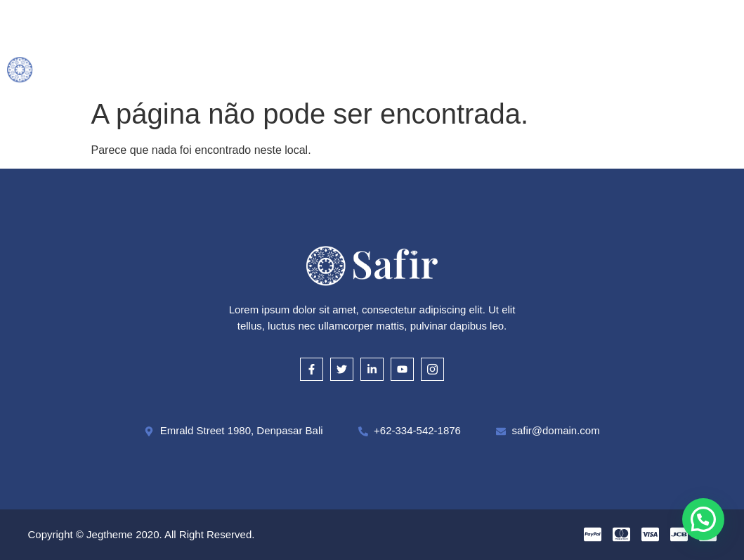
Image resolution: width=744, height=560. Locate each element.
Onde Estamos (541, 26)
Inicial (165, 26)
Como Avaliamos (368, 26)
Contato (380, 65)
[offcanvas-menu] (731, 46)
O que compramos (253, 26)
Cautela (457, 26)
